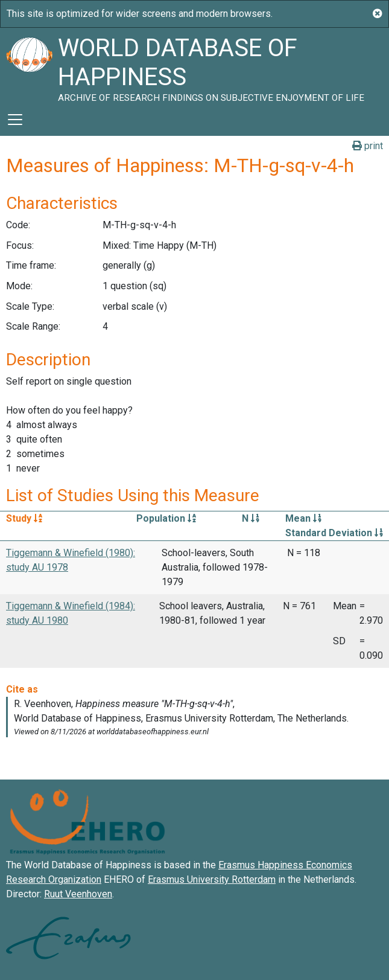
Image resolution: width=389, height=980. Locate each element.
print (368, 146)
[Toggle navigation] (15, 120)
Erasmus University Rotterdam (212, 879)
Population (166, 518)
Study (24, 518)
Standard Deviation (334, 533)
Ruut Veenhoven (78, 894)
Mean (303, 518)
